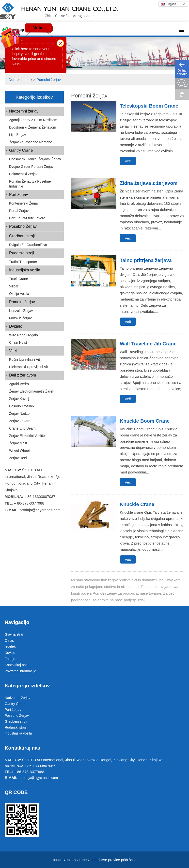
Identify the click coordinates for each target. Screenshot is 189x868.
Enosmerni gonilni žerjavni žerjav (35, 159)
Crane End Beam (22, 428)
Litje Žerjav (17, 135)
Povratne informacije (20, 671)
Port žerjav (18, 195)
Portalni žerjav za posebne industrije (30, 184)
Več (128, 161)
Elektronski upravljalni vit (29, 367)
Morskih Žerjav (20, 318)
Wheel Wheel (19, 451)
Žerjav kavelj (19, 399)
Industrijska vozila (25, 270)
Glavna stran (14, 634)
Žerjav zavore (20, 421)
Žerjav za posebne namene (31, 142)
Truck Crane (19, 279)
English (168, 4)
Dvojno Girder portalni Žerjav (31, 167)
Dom (13, 80)
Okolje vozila (19, 294)
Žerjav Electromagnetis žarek (32, 391)
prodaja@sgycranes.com (40, 510)
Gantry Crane (21, 150)
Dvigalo (16, 326)
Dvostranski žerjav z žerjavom (33, 127)
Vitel (13, 351)
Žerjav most (18, 443)
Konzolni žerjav (21, 311)
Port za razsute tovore (27, 218)
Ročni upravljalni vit (24, 359)
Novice (10, 653)
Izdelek (27, 80)
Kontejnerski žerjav (24, 203)
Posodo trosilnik (22, 406)
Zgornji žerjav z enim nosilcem (33, 120)
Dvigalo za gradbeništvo (28, 245)
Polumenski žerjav (23, 174)
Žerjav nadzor (20, 414)
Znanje (10, 659)
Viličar (14, 286)
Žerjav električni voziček (28, 436)
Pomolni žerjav (48, 80)
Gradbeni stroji (22, 236)
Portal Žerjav (19, 211)
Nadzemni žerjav (24, 111)
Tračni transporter (23, 262)
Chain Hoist (18, 342)
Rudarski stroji (22, 253)
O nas (9, 641)
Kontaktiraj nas (16, 665)
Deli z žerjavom (23, 375)
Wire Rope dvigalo (24, 335)
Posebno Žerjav (23, 226)
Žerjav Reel (18, 458)
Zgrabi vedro (19, 384)
